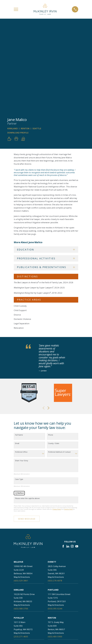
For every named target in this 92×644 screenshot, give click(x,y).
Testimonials (29, 631)
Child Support (20, 222)
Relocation (19, 239)
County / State (54, 355)
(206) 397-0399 (21, 576)
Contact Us (29, 637)
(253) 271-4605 (21, 548)
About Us (29, 620)
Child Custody (20, 217)
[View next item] (48, 319)
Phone (51, 346)
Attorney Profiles (29, 626)
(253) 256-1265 (55, 576)
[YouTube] (77, 458)
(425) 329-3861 (21, 492)
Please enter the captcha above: (27, 410)
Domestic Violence (22, 231)
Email (17, 355)
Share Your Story (22, 372)
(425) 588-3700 (21, 520)
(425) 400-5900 (55, 548)
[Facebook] (63, 458)
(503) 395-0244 (55, 520)
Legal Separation (22, 235)
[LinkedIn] (68, 458)
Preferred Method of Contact (59, 364)
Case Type (19, 391)
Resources (59, 631)
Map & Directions (22, 489)
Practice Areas (59, 626)
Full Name (19, 346)
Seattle (37, 40)
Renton (25, 40)
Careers (59, 620)
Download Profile (18, 44)
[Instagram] (72, 458)
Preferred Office (21, 364)
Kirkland (13, 40)
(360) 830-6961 (21, 604)
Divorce (17, 226)
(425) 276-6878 (55, 492)
